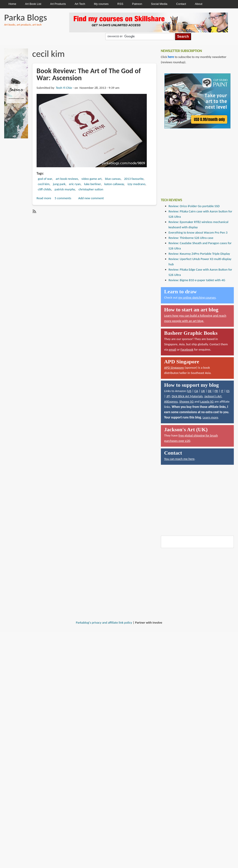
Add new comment (91, 198)
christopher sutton (91, 189)
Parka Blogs (26, 17)
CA (196, 391)
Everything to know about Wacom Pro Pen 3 (198, 232)
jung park (59, 184)
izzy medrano (137, 184)
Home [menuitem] (12, 4)
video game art (92, 179)
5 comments (63, 198)
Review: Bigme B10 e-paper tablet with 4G (197, 280)
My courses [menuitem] (101, 4)
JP (168, 396)
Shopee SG (186, 401)
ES (228, 391)
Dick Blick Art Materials (187, 396)
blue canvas (113, 179)
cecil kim (44, 184)
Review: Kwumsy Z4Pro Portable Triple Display (199, 254)
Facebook (187, 349)
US (190, 391)
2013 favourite (134, 179)
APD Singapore (174, 368)
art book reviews (67, 179)
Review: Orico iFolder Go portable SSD (194, 206)
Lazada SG (207, 401)
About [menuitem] (199, 4)
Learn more (210, 417)
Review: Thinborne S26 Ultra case (191, 238)
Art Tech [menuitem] (80, 4)
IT (222, 391)
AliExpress (171, 401)
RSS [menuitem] (120, 4)
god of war (45, 179)
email (173, 349)
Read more (44, 198)
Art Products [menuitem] (58, 4)
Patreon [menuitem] (137, 4)
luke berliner (93, 184)
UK (203, 391)
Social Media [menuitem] (159, 4)
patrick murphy (65, 189)
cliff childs (45, 189)
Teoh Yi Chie (64, 88)
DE (210, 391)
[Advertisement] (194, 160)
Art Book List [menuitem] (33, 4)
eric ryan (75, 184)
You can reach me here (179, 459)
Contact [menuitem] (181, 4)
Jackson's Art (213, 396)
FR (216, 391)
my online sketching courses (197, 297)
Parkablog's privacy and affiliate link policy (104, 623)
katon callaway (114, 184)
